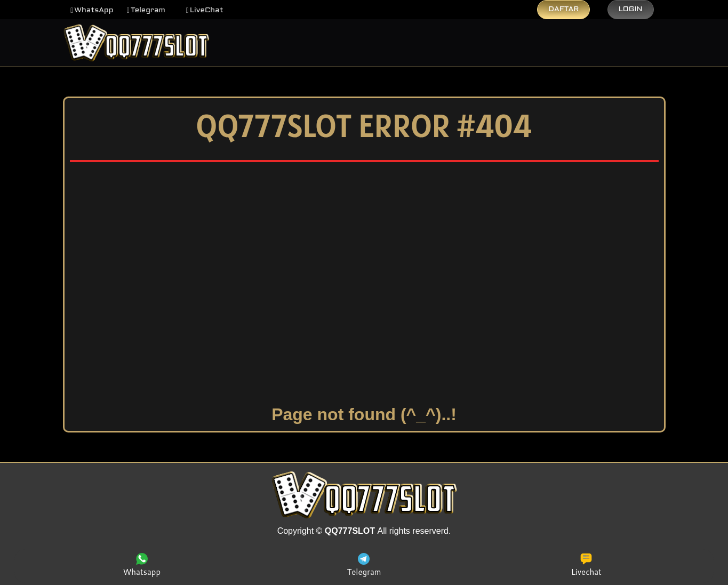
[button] (92, 11)
